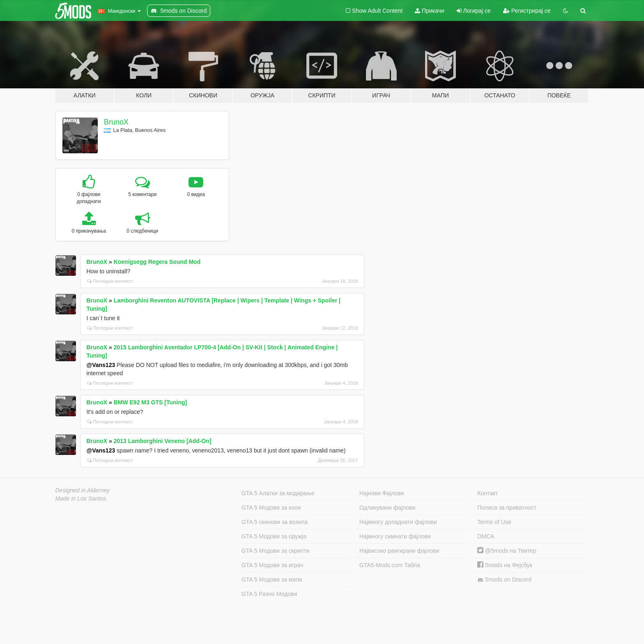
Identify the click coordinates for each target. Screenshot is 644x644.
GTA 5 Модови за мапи (272, 579)
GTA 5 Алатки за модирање (278, 493)
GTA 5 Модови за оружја (274, 536)
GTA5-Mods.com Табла (390, 565)
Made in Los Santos (81, 499)
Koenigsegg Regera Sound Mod (157, 262)
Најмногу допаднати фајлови (398, 522)
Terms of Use (494, 522)
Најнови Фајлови (382, 493)
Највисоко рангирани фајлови (399, 551)
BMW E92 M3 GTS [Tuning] (151, 402)
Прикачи (430, 11)
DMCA (486, 536)
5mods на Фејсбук (505, 565)
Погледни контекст (110, 281)
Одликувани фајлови (387, 508)
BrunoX (116, 122)
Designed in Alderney (83, 490)
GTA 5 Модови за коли (271, 508)
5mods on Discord (504, 580)
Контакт (488, 493)
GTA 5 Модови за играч (273, 565)
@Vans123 (101, 365)
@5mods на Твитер (507, 551)
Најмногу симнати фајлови (395, 536)
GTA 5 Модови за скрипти (276, 551)
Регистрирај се (527, 11)
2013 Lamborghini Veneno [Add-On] (163, 441)
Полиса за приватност (507, 508)
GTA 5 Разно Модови (269, 594)
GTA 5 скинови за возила (275, 522)
